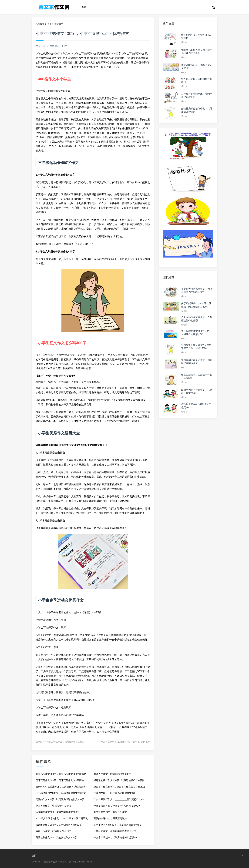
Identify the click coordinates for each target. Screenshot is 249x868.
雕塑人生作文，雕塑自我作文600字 (112, 774)
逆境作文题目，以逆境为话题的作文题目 (115, 793)
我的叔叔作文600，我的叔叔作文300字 (56, 837)
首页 (84, 7)
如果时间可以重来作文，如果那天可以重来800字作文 (61, 788)
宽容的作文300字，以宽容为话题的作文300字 (60, 799)
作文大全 (59, 24)
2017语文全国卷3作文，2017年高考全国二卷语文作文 (62, 819)
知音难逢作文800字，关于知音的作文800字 (59, 825)
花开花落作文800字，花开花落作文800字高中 (60, 780)
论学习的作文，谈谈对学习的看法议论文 (115, 831)
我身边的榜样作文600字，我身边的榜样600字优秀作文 (119, 781)
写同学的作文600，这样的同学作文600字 (57, 812)
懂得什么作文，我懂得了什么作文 (53, 831)
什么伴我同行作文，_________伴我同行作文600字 (119, 800)
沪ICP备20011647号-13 (80, 862)
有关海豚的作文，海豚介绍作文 (110, 812)
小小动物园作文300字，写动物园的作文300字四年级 (61, 794)
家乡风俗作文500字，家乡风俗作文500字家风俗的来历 (61, 775)
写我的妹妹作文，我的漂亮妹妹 (110, 818)
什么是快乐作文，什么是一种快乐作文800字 (117, 806)
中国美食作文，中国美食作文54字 (54, 806)
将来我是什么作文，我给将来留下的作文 (64, 742)
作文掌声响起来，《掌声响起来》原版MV (116, 837)
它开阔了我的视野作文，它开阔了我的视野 (129, 742)
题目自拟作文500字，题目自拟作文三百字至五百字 (119, 788)
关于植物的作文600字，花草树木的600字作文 (118, 825)
